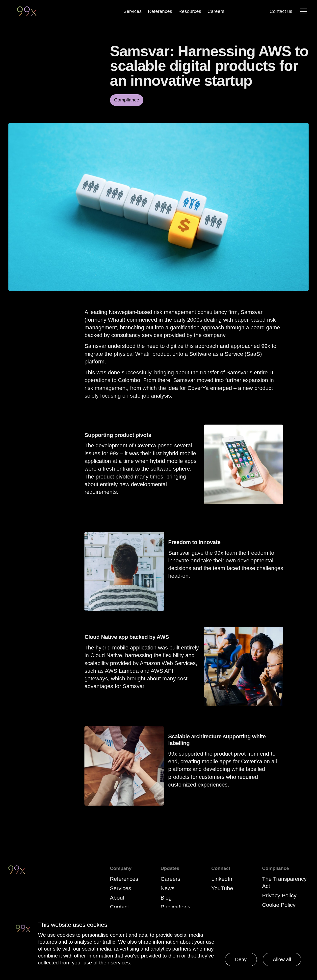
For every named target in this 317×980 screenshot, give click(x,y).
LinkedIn (222, 879)
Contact (119, 907)
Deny (241, 959)
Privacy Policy (279, 896)
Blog (166, 898)
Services (132, 11)
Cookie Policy (279, 905)
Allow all (282, 959)
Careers (216, 11)
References (160, 11)
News (168, 888)
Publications (176, 907)
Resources (190, 11)
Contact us (281, 11)
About (117, 898)
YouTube (222, 888)
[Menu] (304, 11)
